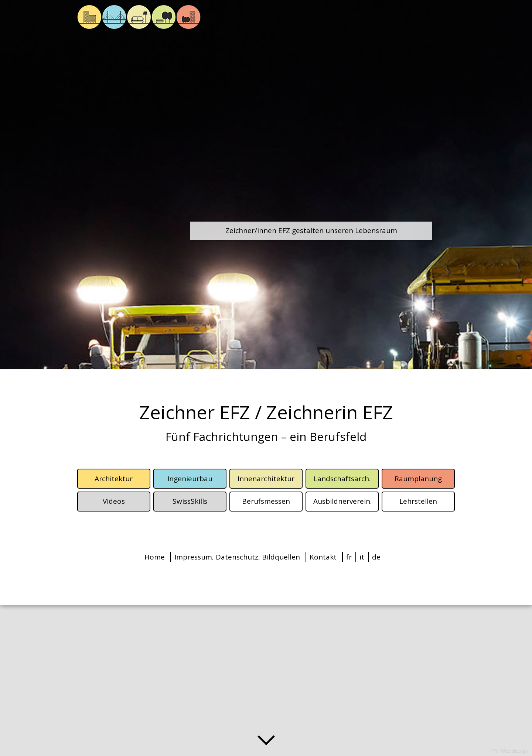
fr (349, 557)
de (376, 557)
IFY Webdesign (509, 750)
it (362, 557)
